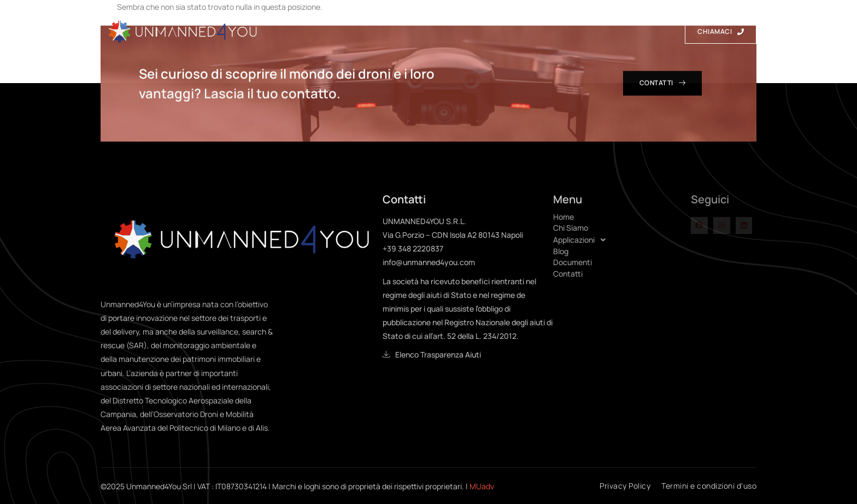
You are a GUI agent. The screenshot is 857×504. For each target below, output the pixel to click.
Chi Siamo (371, 31)
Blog (512, 31)
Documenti (568, 31)
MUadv (482, 486)
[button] (622, 240)
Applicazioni (447, 31)
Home (318, 31)
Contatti (633, 31)
